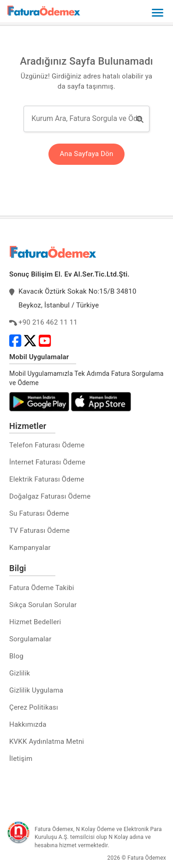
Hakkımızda (28, 724)
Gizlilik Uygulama (36, 690)
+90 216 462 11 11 (48, 322)
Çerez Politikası (34, 707)
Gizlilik (20, 673)
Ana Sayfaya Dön (87, 154)
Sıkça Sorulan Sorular (43, 605)
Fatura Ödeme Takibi (42, 588)
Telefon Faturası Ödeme (47, 445)
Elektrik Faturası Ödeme (47, 479)
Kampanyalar (30, 548)
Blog (16, 656)
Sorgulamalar (30, 639)
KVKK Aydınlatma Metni (47, 741)
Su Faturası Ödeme (39, 513)
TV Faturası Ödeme (39, 530)
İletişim (21, 759)
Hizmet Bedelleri (35, 622)
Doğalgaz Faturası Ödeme (50, 496)
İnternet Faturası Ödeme (47, 462)
